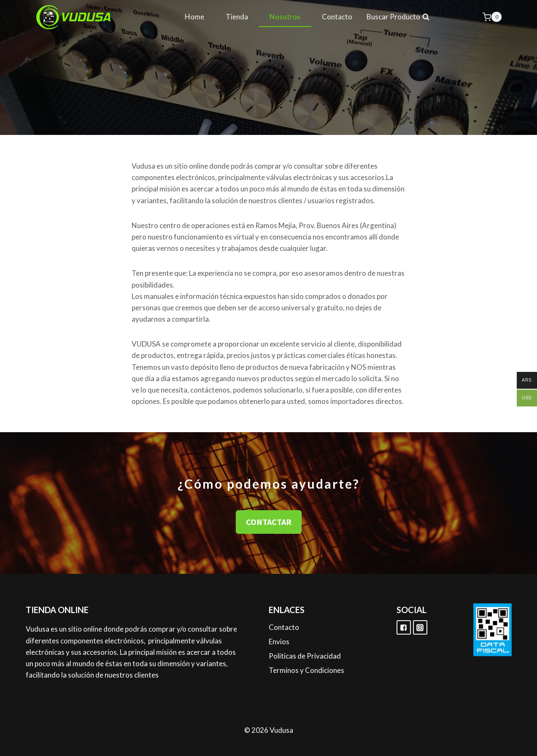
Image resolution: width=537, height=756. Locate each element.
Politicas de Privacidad (305, 656)
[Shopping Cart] (492, 17)
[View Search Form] (398, 17)
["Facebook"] (404, 627)
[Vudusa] (74, 17)
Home (194, 17)
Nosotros (285, 17)
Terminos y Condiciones (306, 670)
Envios (279, 642)
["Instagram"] (420, 627)
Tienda (237, 17)
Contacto (337, 17)
